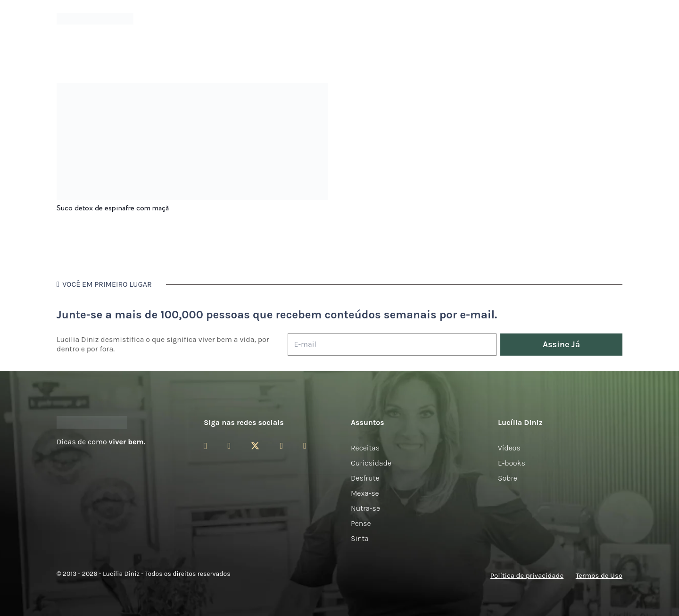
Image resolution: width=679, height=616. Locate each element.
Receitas (365, 448)
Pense (361, 523)
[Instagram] (205, 446)
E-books (512, 463)
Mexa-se (365, 493)
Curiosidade (371, 463)
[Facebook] (229, 446)
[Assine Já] (561, 345)
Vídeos (509, 448)
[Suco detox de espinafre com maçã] (192, 89)
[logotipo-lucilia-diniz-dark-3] (95, 19)
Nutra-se (365, 508)
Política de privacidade (527, 575)
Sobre (508, 478)
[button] (617, 19)
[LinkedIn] (305, 446)
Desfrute (365, 478)
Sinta (360, 538)
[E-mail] (392, 345)
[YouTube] (281, 446)
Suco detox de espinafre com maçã (113, 208)
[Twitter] (255, 446)
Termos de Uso (599, 575)
